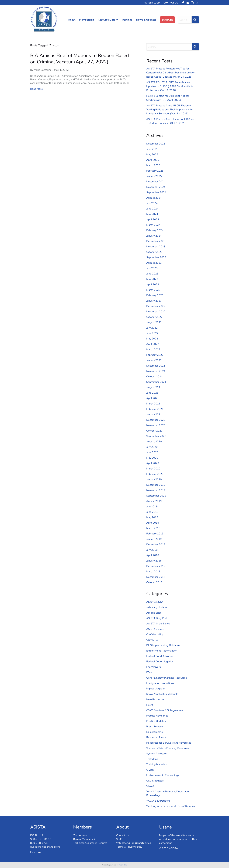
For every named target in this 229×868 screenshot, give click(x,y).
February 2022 (155, 355)
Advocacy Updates (157, 607)
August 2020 (154, 442)
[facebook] (183, 3)
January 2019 (154, 539)
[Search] (195, 20)
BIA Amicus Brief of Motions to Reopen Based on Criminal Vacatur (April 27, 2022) (80, 59)
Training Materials (157, 764)
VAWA (150, 786)
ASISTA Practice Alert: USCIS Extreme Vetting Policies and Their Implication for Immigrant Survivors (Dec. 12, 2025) (170, 110)
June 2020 (152, 452)
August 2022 (154, 322)
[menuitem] (70, 20)
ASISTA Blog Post (157, 618)
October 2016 (154, 582)
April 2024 (153, 220)
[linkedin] (188, 3)
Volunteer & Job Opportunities (134, 843)
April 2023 (153, 285)
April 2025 (153, 160)
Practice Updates (156, 721)
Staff (119, 839)
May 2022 (152, 339)
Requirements (154, 732)
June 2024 (152, 209)
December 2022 (156, 306)
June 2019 (152, 512)
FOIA (149, 672)
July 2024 (152, 203)
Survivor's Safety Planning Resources (168, 748)
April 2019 (153, 523)
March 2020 (153, 469)
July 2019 (152, 507)
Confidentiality (155, 634)
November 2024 (156, 187)
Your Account (81, 835)
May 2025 (152, 155)
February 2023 (155, 295)
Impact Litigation (156, 689)
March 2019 (153, 528)
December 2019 (156, 485)
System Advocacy (156, 754)
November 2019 (156, 490)
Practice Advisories (157, 716)
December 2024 (156, 182)
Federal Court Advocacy (160, 656)
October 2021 (154, 377)
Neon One (123, 865)
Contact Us (123, 835)
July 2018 (152, 550)
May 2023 (152, 279)
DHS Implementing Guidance (163, 645)
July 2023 (152, 268)
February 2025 (155, 171)
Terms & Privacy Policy (129, 847)
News (150, 705)
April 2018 (153, 555)
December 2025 (156, 144)
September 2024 (156, 192)
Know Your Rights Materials (162, 694)
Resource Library (156, 737)
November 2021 (156, 371)
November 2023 (156, 247)
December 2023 (156, 241)
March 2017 (153, 572)
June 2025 (152, 149)
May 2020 (152, 458)
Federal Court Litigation (160, 662)
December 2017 (156, 566)
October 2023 (154, 252)
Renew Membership (85, 839)
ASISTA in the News (158, 624)
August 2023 (154, 263)
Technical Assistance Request (90, 843)
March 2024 (153, 225)
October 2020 (154, 431)
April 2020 (153, 463)
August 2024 (154, 198)
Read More (36, 89)
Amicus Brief (154, 613)
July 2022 (152, 328)
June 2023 (152, 274)
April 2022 (153, 344)
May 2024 (152, 214)
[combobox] (185, 20)
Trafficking (152, 759)
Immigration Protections (160, 683)
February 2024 (155, 230)
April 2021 (153, 398)
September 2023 (156, 257)
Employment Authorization (162, 651)
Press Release (155, 727)
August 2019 (154, 501)
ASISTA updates (156, 629)
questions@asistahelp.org (45, 847)
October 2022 (154, 317)
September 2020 (156, 436)
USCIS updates (155, 781)
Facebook (36, 852)
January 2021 (154, 414)
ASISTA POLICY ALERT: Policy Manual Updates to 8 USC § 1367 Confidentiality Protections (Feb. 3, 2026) (170, 86)
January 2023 (154, 301)
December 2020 (156, 420)
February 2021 (155, 409)
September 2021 (156, 382)
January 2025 (154, 176)
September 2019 (156, 496)
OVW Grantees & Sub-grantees (165, 710)
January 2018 (154, 561)
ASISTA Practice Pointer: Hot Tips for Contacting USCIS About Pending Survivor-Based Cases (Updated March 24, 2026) (171, 73)
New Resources (155, 699)
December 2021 (156, 366)
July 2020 (152, 447)
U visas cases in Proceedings (163, 775)
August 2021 (154, 387)
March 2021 (153, 404)
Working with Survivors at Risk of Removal (171, 806)
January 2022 (154, 360)
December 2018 (156, 544)
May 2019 (152, 517)
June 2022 (152, 333)
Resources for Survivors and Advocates (169, 743)
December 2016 (156, 577)
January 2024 (154, 236)
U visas (150, 770)
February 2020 (155, 474)
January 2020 (154, 479)
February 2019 (155, 534)
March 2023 (153, 290)
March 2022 (153, 349)
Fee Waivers (154, 667)
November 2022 (156, 312)
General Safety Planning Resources (167, 678)
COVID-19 (152, 640)
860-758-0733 (39, 843)
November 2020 (156, 425)
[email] (197, 3)
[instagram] (192, 3)
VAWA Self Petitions (158, 801)
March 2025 (153, 165)
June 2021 (152, 393)
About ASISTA (155, 602)
